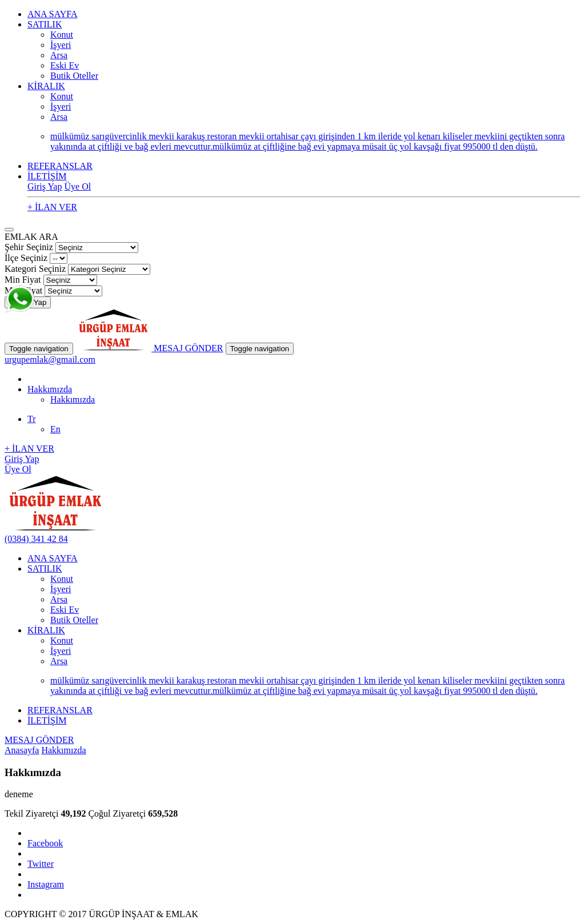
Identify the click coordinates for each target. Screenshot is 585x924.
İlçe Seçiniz (26, 258)
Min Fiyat (23, 280)
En (55, 429)
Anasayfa (22, 750)
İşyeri (61, 45)
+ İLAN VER (52, 207)
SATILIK (45, 24)
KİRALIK (46, 86)
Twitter (41, 864)
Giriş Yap (45, 186)
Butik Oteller (74, 76)
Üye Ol (77, 186)
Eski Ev (65, 65)
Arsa (59, 55)
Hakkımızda (50, 389)
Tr (32, 419)
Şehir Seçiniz (29, 247)
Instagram (46, 884)
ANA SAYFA (53, 14)
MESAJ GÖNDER (188, 348)
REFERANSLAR (60, 166)
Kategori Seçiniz (35, 269)
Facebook (45, 843)
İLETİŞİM (47, 176)
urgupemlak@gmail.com (50, 359)
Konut (62, 35)
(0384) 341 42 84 (36, 539)
